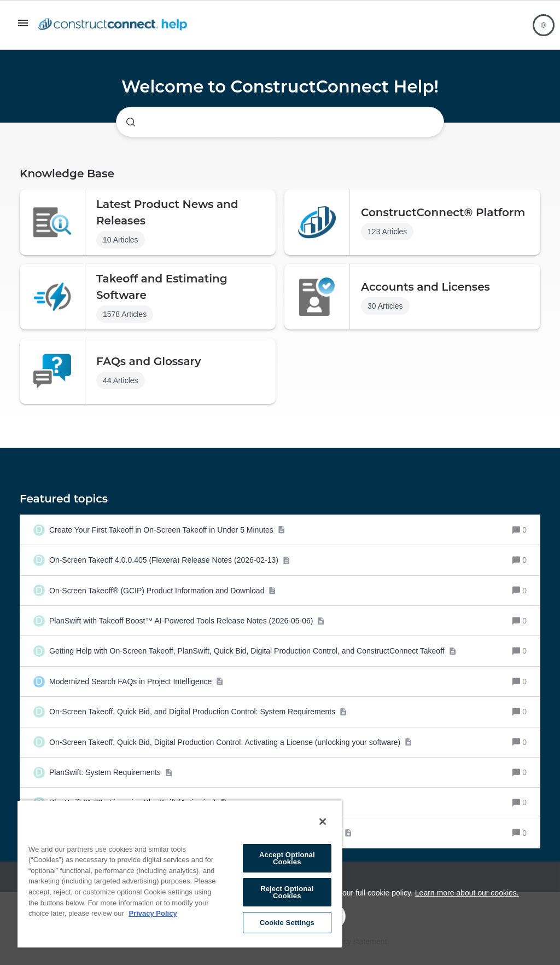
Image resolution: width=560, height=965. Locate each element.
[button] (23, 27)
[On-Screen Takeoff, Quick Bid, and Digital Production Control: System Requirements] (198, 712)
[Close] (323, 822)
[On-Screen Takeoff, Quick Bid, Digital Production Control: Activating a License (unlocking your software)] (231, 742)
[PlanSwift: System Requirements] (111, 772)
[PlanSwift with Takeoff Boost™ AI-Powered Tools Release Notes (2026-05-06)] (187, 621)
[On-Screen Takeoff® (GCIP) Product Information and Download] (163, 591)
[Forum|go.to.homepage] (115, 25)
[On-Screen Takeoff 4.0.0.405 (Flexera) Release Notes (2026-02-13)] (170, 560)
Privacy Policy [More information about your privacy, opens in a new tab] (153, 913)
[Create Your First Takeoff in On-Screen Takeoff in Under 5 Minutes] (167, 530)
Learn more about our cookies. (467, 893)
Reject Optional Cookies (287, 892)
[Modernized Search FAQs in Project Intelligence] (136, 681)
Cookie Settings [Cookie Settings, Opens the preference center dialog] (287, 923)
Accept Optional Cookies (287, 858)
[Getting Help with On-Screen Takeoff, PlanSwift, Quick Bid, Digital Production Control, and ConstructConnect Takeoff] (253, 651)
